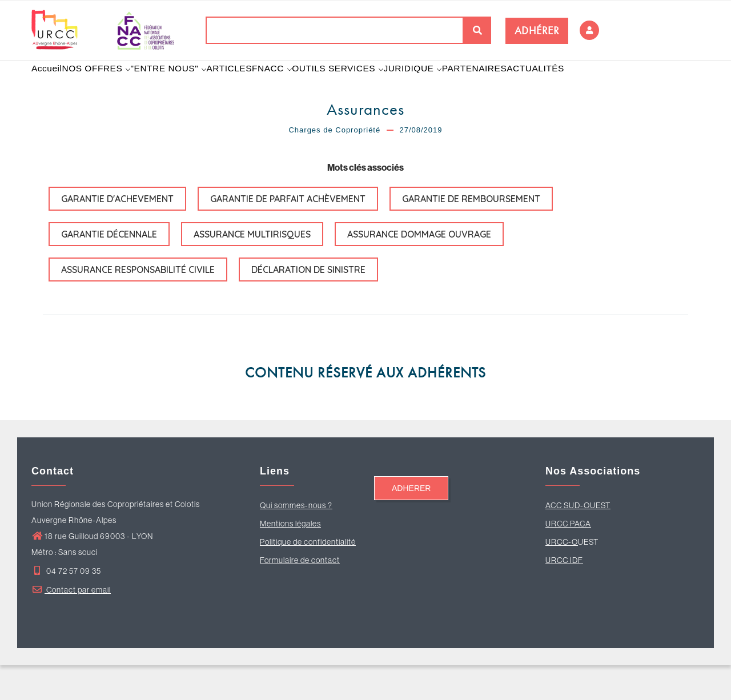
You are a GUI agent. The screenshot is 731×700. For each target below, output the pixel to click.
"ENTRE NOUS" (184, 86)
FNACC (301, 86)
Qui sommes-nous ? (296, 540)
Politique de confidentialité (308, 577)
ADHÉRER (537, 31)
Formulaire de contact (300, 595)
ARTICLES (250, 86)
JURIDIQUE (451, 86)
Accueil (51, 86)
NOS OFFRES (107, 86)
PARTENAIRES (518, 86)
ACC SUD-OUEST (578, 540)
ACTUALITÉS (585, 86)
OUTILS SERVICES (372, 86)
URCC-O (562, 577)
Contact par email (71, 625)
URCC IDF (564, 595)
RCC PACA (571, 558)
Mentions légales (290, 558)
